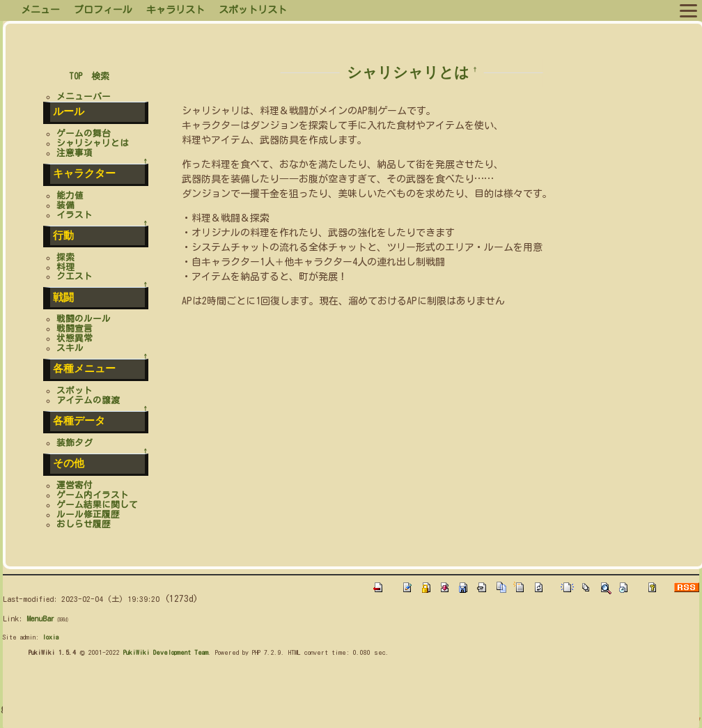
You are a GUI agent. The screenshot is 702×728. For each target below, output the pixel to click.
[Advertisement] (256, 696)
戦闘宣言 (75, 328)
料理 (65, 267)
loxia (50, 637)
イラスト (75, 215)
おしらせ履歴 (84, 524)
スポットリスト (253, 10)
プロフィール (103, 10)
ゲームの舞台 (84, 133)
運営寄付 (75, 485)
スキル (70, 348)
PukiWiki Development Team (166, 652)
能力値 (70, 195)
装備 (65, 205)
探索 (65, 257)
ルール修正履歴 (88, 514)
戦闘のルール (84, 319)
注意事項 (75, 153)
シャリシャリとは (408, 72)
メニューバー (84, 96)
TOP (76, 76)
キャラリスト (175, 10)
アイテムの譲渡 (88, 400)
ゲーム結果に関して (97, 505)
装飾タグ (75, 443)
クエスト (75, 276)
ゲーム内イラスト (93, 495)
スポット (75, 390)
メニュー (40, 10)
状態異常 (75, 338)
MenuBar (40, 618)
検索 (100, 76)
